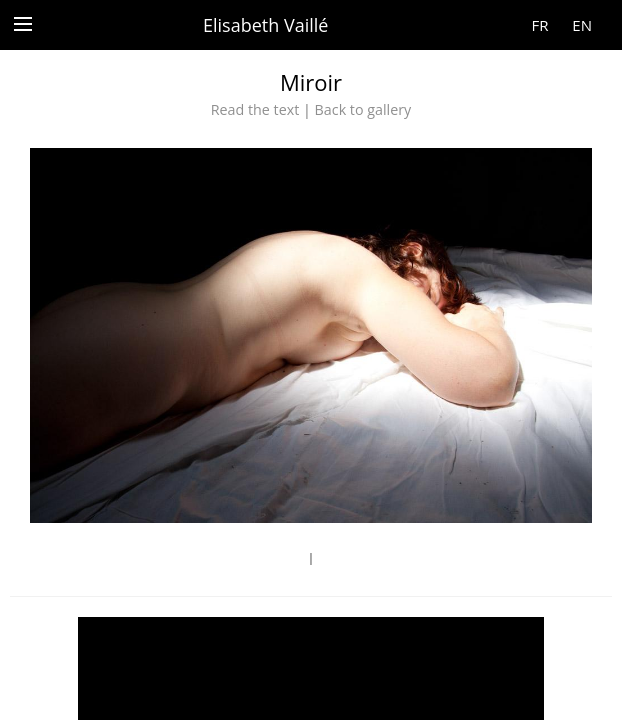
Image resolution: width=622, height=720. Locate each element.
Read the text (255, 109)
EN (582, 25)
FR (539, 25)
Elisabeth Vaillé (265, 25)
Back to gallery (363, 109)
